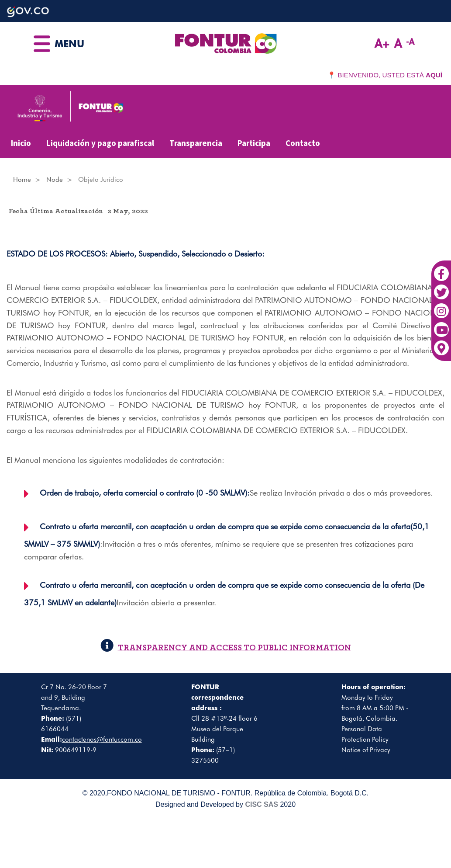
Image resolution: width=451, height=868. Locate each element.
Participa (254, 143)
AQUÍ (434, 75)
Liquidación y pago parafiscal (100, 143)
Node (55, 180)
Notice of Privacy (366, 750)
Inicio (21, 143)
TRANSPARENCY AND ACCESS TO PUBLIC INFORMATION (226, 648)
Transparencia (196, 143)
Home (22, 180)
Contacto (303, 143)
